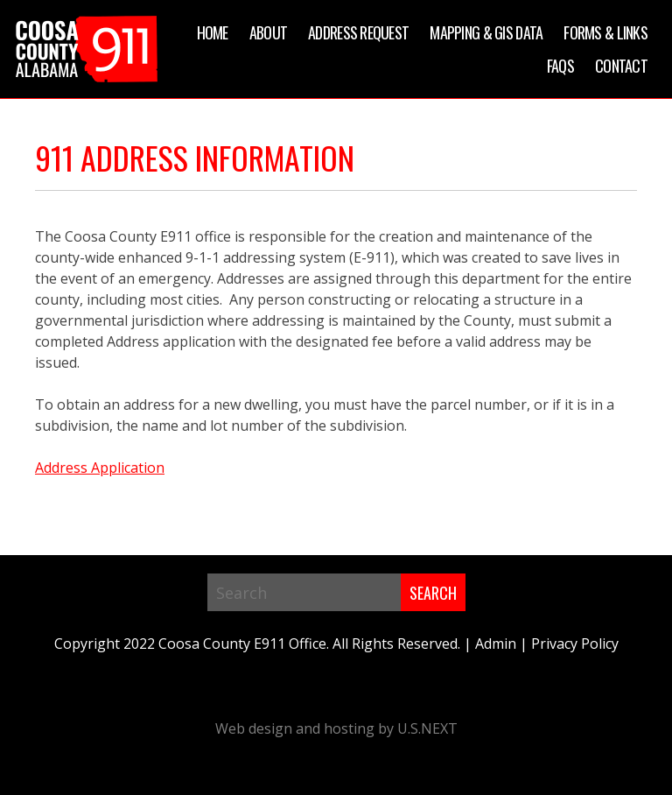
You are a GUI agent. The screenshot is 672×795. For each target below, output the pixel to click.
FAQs (560, 66)
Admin (496, 644)
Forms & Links (605, 32)
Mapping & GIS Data (486, 32)
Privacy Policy (575, 644)
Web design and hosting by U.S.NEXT (336, 728)
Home (213, 32)
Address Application (100, 468)
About (268, 32)
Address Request (358, 32)
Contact (621, 66)
